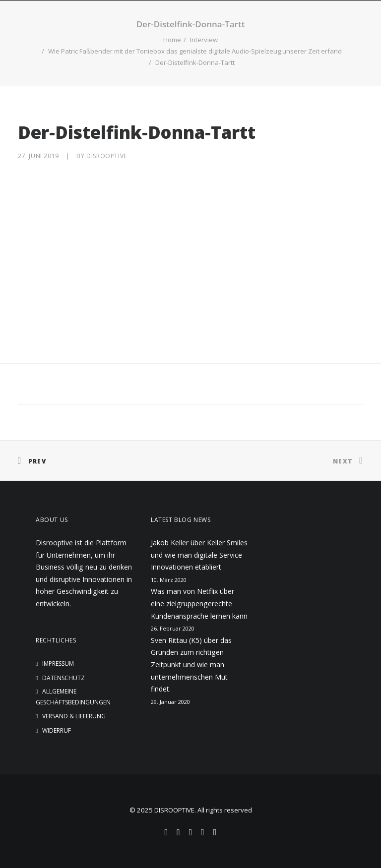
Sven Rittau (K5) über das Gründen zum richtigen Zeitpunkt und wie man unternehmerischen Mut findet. (191, 665)
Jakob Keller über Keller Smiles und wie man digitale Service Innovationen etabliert (199, 555)
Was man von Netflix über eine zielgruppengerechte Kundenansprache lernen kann (199, 603)
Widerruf (57, 730)
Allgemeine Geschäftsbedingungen (73, 697)
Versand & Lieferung (74, 716)
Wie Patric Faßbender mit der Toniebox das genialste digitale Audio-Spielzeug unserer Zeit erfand (195, 51)
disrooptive (107, 156)
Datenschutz (63, 678)
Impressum (58, 664)
